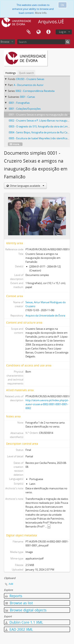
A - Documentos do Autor (29, 85)
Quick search (26, 73)
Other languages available (27, 186)
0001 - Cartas (27, 97)
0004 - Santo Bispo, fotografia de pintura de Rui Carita (40, 132)
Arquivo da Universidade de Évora (45, 315)
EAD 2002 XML (19, 629)
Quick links (48, 32)
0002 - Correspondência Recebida (35, 91)
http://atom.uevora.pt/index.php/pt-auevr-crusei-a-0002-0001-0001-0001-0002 (47, 404)
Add (11, 584)
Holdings (11, 73)
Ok (62, 5)
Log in (63, 32)
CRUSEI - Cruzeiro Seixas (30, 79)
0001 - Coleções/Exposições (25, 109)
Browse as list (19, 603)
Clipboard (29, 32)
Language (38, 32)
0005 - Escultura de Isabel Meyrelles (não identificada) (40, 138)
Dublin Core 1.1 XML (24, 622)
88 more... (15, 144)
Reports (14, 596)
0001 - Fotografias (19, 103)
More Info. (41, 13)
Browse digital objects (26, 610)
